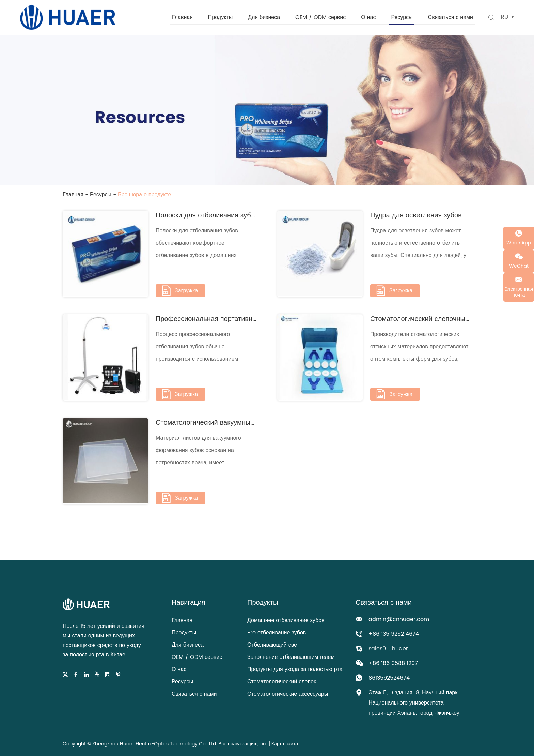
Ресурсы (402, 17)
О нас (368, 17)
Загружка (179, 291)
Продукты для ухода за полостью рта (295, 669)
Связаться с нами (451, 17)
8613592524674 (389, 678)
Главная (182, 17)
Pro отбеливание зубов (277, 633)
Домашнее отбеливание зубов (286, 620)
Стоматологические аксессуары (288, 694)
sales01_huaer (388, 649)
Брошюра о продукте (145, 195)
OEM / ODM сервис (320, 17)
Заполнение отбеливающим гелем (291, 657)
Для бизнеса (264, 17)
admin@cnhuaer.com (399, 619)
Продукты (220, 17)
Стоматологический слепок (282, 682)
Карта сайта (285, 744)
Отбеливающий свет (273, 645)
